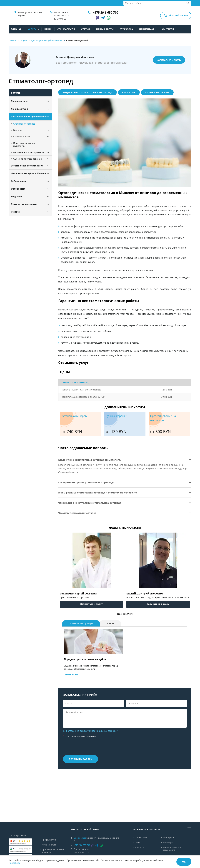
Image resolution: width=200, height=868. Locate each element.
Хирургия (16, 196)
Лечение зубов (19, 109)
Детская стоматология (24, 204)
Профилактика (20, 101)
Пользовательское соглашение (172, 848)
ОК (184, 862)
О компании (141, 838)
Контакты (140, 847)
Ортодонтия (18, 189)
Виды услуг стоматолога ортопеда (87, 92)
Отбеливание (19, 181)
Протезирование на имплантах (24, 145)
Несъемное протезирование (29, 152)
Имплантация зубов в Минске (28, 173)
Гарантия (129, 92)
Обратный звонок (176, 16)
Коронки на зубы (22, 137)
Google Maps (80, 838)
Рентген (15, 212)
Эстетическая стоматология (27, 166)
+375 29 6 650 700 (106, 12)
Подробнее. (15, 863)
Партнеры (168, 842)
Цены (138, 842)
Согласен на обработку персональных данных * (90, 731)
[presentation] (82, 747)
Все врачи (125, 614)
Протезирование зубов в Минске (30, 117)
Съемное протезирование (27, 159)
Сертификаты (170, 838)
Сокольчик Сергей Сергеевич (79, 594)
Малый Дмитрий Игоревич (145, 594)
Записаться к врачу (169, 60)
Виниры (18, 130)
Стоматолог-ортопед (24, 124)
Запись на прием (157, 92)
